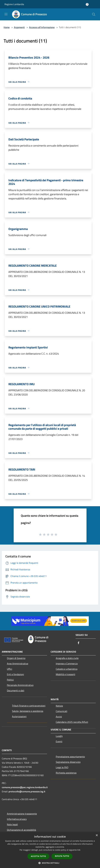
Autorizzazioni (19, 716)
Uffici (10, 669)
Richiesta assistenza (66, 773)
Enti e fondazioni (15, 674)
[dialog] (50, 850)
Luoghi (59, 736)
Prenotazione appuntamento (70, 757)
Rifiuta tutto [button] (62, 856)
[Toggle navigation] (6, 14)
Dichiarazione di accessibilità (21, 830)
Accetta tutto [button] (38, 856)
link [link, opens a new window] (79, 850)
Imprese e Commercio (67, 664)
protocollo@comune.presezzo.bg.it (27, 791)
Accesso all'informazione (42, 27)
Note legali (12, 824)
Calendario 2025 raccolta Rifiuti (72, 722)
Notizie (59, 706)
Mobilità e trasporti (66, 674)
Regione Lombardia (14, 4)
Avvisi (59, 717)
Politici (10, 680)
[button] (50, 863)
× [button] (97, 835)
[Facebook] (79, 643)
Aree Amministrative (18, 664)
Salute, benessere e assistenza (28, 711)
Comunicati (62, 711)
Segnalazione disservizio (68, 762)
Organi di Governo (16, 658)
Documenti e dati (16, 690)
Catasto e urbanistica (67, 669)
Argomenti (19, 27)
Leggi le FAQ (62, 767)
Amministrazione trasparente (22, 814)
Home (7, 27)
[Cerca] (94, 14)
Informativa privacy (17, 819)
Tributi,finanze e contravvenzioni (29, 706)
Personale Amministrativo (20, 685)
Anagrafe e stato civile (67, 658)
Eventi (59, 741)
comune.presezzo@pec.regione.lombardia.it (25, 787)
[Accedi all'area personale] (87, 4)
